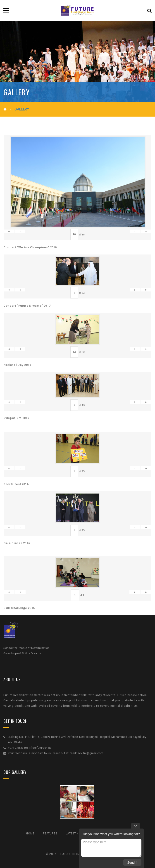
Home (30, 834)
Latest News (75, 834)
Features (50, 834)
